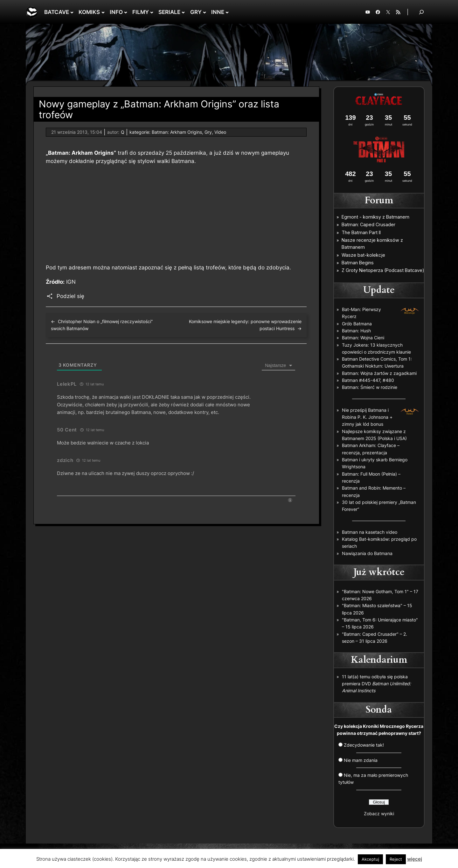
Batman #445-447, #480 (368, 380)
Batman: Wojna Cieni (363, 338)
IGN (71, 282)
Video (220, 132)
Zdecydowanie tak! (364, 745)
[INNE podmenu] (227, 12)
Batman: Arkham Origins (177, 132)
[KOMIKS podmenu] (103, 12)
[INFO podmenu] (126, 12)
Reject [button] (396, 859)
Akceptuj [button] (370, 859)
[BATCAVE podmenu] (72, 12)
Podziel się (70, 296)
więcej (415, 859)
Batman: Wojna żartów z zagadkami (379, 373)
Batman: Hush (356, 331)
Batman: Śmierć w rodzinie (370, 387)
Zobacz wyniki (379, 814)
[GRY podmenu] (205, 12)
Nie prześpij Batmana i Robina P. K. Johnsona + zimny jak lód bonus (367, 417)
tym (62, 268)
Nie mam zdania (361, 760)
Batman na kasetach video (370, 532)
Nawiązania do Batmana (367, 553)
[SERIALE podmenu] (183, 12)
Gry (208, 132)
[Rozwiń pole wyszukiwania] (421, 12)
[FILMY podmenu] (152, 12)
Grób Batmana (357, 324)
